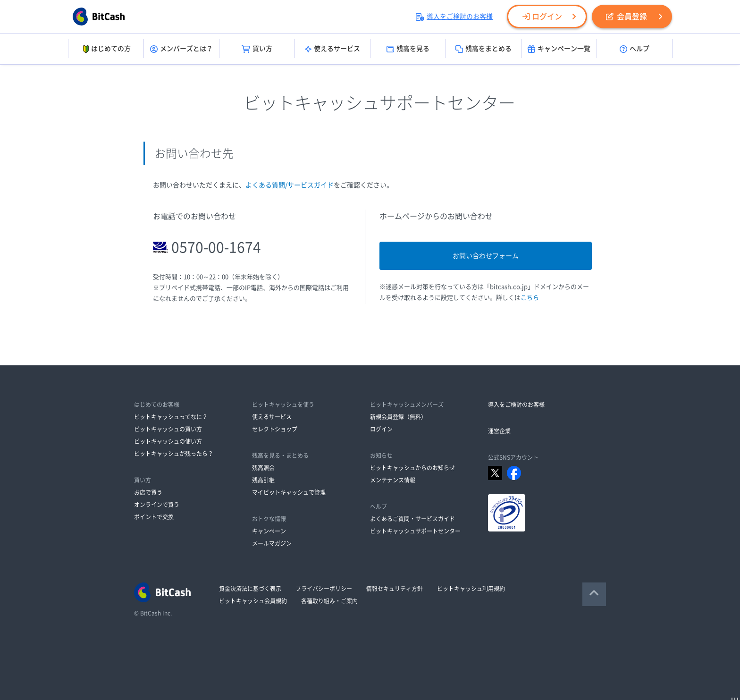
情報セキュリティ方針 (395, 589)
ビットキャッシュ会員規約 (253, 601)
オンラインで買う (157, 505)
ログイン (542, 17)
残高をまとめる (484, 49)
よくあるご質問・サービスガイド (412, 519)
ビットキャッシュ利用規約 (471, 589)
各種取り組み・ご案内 (329, 601)
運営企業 (499, 431)
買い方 (257, 49)
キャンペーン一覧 (559, 49)
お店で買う (148, 492)
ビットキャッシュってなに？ (171, 417)
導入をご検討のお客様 (454, 17)
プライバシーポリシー (324, 589)
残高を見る (408, 49)
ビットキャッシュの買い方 (168, 429)
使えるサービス (332, 49)
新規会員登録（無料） (398, 417)
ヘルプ (635, 49)
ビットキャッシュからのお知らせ (412, 468)
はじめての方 (106, 49)
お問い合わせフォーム (486, 256)
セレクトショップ (275, 429)
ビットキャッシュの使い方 (168, 441)
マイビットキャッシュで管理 (289, 492)
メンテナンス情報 (393, 480)
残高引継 (263, 480)
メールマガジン (272, 543)
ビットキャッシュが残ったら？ (174, 454)
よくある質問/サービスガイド (290, 185)
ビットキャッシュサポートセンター (415, 531)
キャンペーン (269, 531)
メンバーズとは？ (181, 49)
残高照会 (263, 468)
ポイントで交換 (154, 517)
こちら (530, 298)
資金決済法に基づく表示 (250, 589)
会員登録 (626, 17)
